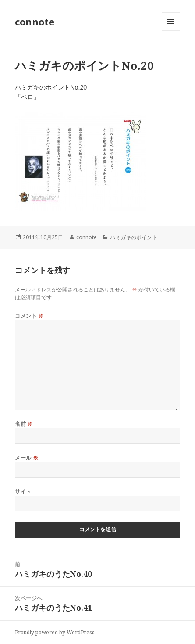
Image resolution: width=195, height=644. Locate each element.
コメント (29, 316)
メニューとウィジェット (171, 31)
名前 (24, 424)
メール (27, 458)
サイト (23, 491)
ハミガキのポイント (134, 237)
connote (35, 22)
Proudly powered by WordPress (55, 632)
